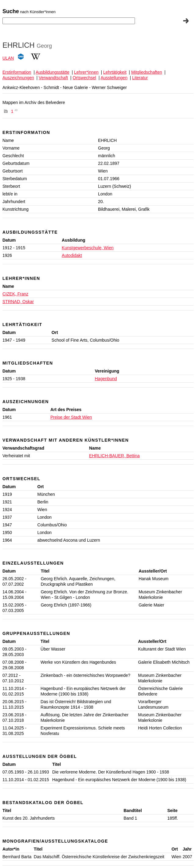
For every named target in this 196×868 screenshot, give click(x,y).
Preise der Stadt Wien (71, 417)
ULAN (8, 58)
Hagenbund (106, 379)
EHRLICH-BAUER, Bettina (114, 456)
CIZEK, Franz (15, 294)
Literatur (140, 78)
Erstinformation (17, 72)
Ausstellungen (114, 78)
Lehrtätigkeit (115, 72)
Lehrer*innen (86, 72)
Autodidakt (72, 255)
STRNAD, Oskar (18, 302)
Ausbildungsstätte (53, 72)
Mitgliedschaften (147, 72)
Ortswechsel (84, 78)
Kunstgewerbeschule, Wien (88, 248)
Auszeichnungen (18, 78)
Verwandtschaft (53, 78)
